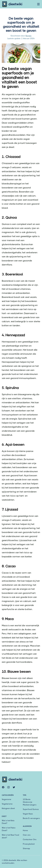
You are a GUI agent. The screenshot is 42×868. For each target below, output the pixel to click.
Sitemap (26, 848)
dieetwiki (12, 4)
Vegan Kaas (28, 814)
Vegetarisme (7, 804)
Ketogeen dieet (8, 808)
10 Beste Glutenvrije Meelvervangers (30, 802)
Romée (29, 36)
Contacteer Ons (30, 839)
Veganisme (6, 799)
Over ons (27, 835)
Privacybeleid (29, 844)
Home (25, 830)
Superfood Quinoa (31, 809)
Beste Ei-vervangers (31, 818)
